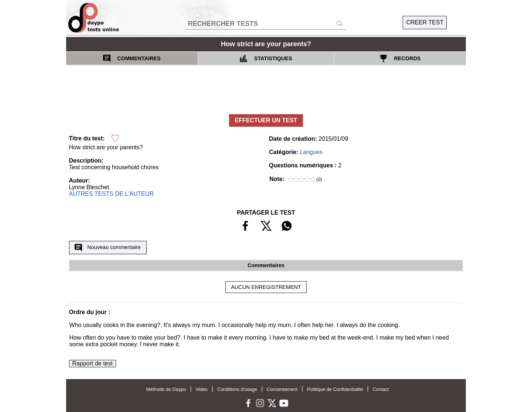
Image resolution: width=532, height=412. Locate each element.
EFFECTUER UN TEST (266, 120)
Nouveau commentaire (108, 248)
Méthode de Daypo (166, 389)
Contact (381, 389)
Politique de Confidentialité (335, 389)
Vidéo (202, 389)
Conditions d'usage (237, 389)
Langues (311, 152)
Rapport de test (93, 363)
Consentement (282, 389)
